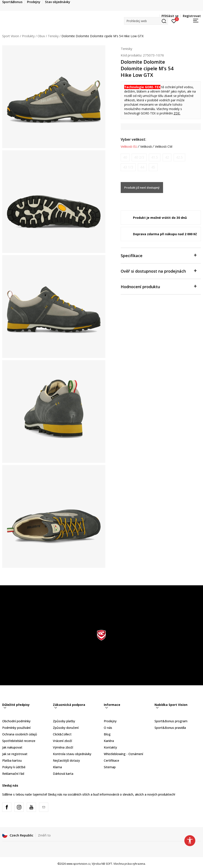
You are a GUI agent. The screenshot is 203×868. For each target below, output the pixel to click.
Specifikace (159, 255)
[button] (146, 21)
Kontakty (110, 747)
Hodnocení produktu (159, 286)
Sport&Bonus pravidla (170, 728)
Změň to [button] (44, 835)
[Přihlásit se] (174, 21)
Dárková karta (63, 774)
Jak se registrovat (15, 754)
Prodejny (110, 721)
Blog (107, 734)
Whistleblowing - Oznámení (123, 754)
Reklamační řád (13, 774)
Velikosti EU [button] (129, 147)
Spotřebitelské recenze (19, 741)
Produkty (28, 36)
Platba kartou (12, 760)
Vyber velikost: (133, 139)
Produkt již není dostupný (142, 188)
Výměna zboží (63, 747)
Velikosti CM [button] (164, 147)
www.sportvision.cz (78, 864)
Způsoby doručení (66, 728)
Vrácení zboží (62, 741)
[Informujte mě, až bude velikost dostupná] (125, 157)
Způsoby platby (64, 721)
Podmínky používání (16, 728)
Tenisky (53, 36)
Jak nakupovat (12, 747)
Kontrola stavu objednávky (72, 754)
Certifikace (111, 760)
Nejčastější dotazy (66, 760)
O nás (108, 728)
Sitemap (110, 767)
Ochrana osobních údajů (20, 734)
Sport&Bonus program (171, 721)
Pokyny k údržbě (14, 767)
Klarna (57, 767)
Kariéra (109, 741)
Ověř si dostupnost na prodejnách (159, 271)
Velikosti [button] (146, 147)
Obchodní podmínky (16, 721)
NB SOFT (107, 864)
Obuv (41, 36)
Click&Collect (62, 734)
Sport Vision (11, 36)
